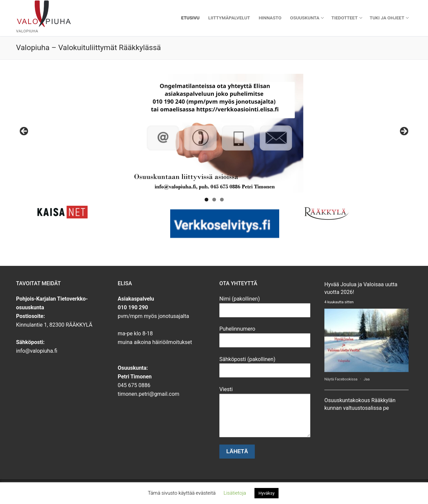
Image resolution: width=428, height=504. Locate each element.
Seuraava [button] (404, 132)
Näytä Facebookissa (341, 379)
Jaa (366, 379)
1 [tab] (206, 200)
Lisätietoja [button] (235, 493)
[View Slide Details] (214, 133)
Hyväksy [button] (266, 493)
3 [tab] (222, 200)
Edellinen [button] (24, 132)
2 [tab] (214, 200)
